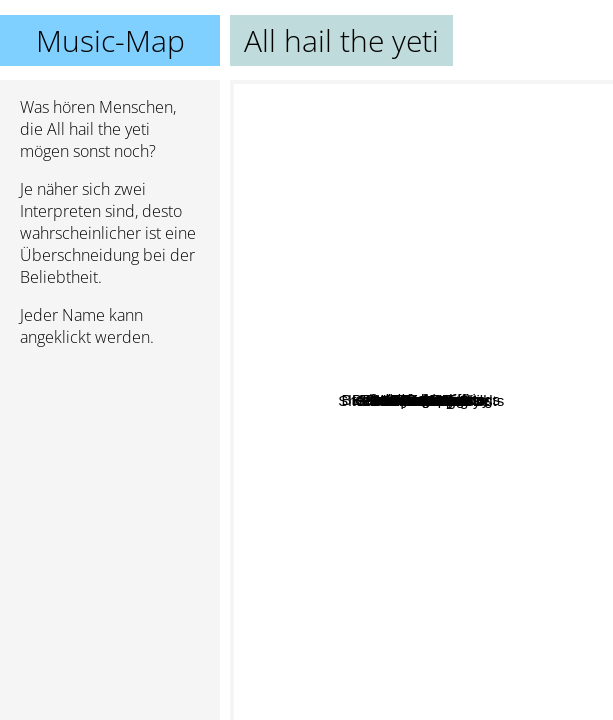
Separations (447, 443)
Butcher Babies (456, 692)
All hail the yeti (421, 400)
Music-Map (110, 40)
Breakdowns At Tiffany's (384, 266)
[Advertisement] (110, 469)
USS (499, 538)
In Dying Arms (357, 318)
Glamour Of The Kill (420, 360)
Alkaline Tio (317, 504)
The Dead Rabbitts (480, 379)
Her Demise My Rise (373, 558)
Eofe (309, 325)
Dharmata (479, 466)
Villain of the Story (358, 416)
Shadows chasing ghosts (432, 419)
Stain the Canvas (518, 249)
